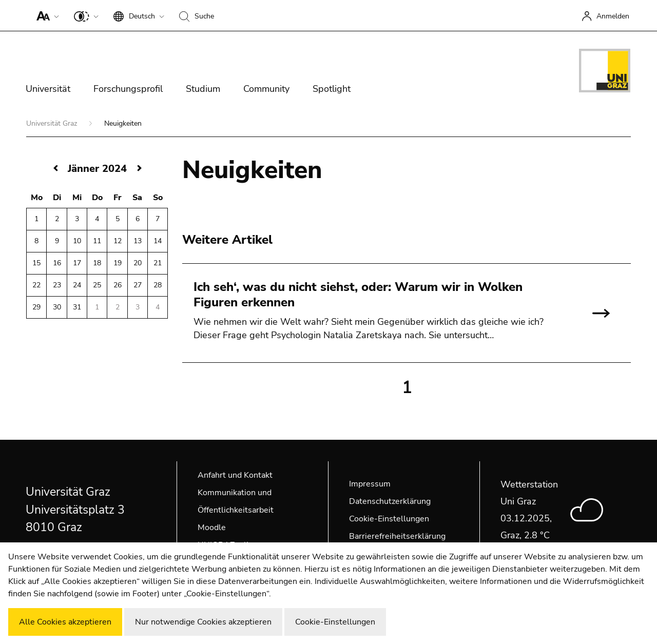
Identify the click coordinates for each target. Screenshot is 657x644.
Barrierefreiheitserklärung (397, 536)
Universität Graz (53, 123)
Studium (203, 89)
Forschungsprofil (128, 89)
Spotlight (332, 89)
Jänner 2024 (97, 169)
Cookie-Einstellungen (389, 519)
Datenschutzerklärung (390, 501)
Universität (48, 89)
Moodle (212, 528)
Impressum (370, 484)
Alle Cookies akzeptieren (65, 622)
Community (266, 89)
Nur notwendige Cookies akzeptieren (203, 622)
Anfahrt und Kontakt (235, 475)
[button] (45, 15)
